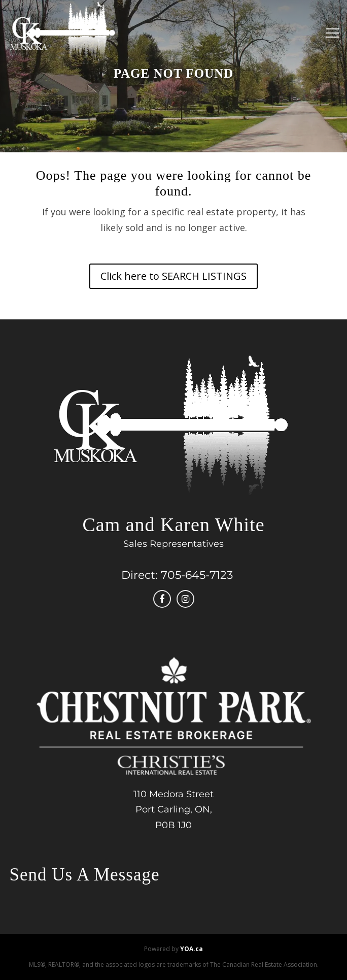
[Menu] (330, 33)
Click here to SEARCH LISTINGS (173, 276)
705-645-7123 (197, 575)
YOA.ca (192, 949)
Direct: (140, 575)
